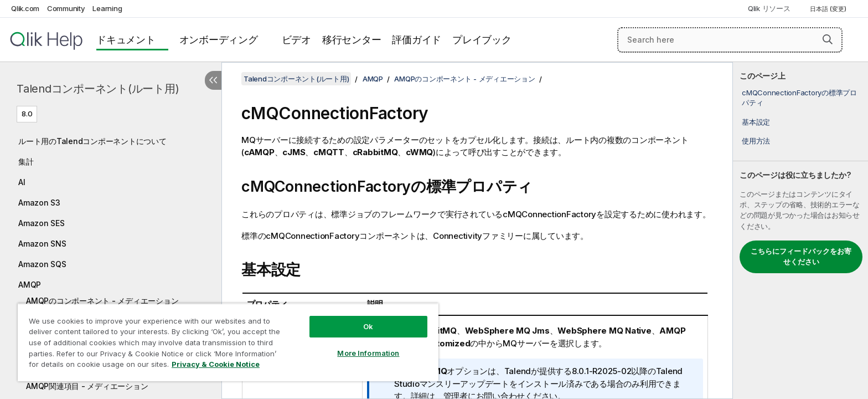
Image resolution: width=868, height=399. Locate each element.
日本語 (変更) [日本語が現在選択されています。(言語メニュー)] (829, 9)
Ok (368, 326)
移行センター (352, 40)
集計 (26, 162)
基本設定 (756, 122)
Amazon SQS (42, 264)
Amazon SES (42, 223)
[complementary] (800, 231)
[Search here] (730, 40)
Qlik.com (25, 8)
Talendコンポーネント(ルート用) (98, 89)
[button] (828, 39)
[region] (228, 342)
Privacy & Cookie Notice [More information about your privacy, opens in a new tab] (216, 364)
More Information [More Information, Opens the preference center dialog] (368, 353)
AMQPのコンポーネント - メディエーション (102, 301)
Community (66, 8)
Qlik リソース (769, 8)
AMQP (30, 285)
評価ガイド (417, 40)
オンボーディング (219, 40)
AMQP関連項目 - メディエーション (87, 386)
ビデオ (296, 40)
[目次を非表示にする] (213, 80)
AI (22, 182)
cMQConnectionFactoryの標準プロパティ (799, 98)
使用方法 (756, 141)
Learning (107, 8)
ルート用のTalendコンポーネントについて (92, 141)
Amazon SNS (42, 244)
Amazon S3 (39, 203)
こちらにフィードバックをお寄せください (801, 257)
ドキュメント (126, 40)
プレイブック (482, 40)
